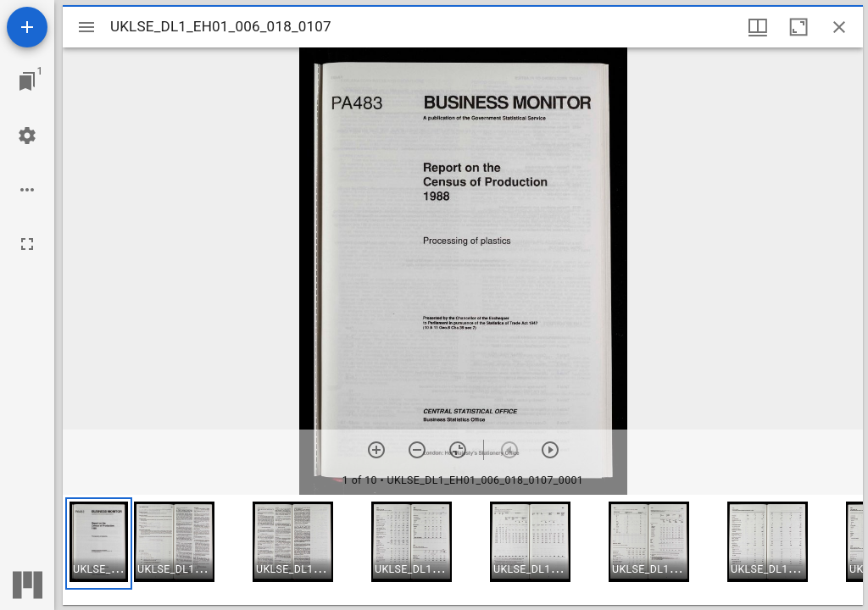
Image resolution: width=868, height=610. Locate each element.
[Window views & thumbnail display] (758, 27)
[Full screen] (27, 244)
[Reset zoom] (458, 450)
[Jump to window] (27, 81)
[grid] (463, 550)
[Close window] (839, 27)
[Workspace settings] (27, 136)
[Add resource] (27, 27)
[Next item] (550, 450)
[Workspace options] (27, 190)
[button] (99, 543)
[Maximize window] (798, 27)
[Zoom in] (376, 450)
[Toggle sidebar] (86, 27)
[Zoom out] (417, 450)
